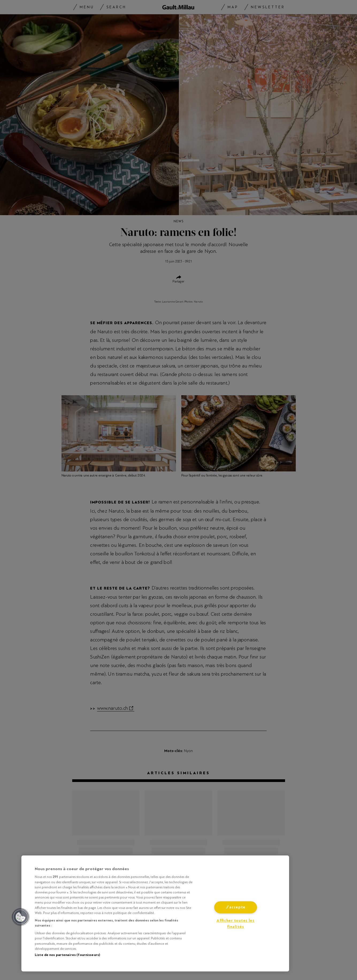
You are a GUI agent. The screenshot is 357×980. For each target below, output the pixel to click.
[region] (155, 913)
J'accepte (236, 907)
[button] (21, 917)
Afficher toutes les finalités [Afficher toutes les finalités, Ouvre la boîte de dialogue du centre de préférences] (236, 924)
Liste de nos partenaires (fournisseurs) (67, 955)
